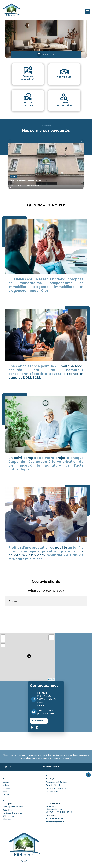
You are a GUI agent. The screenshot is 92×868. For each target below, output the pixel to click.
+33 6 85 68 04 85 (46, 691)
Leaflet (51, 660)
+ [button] (3, 617)
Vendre (6, 775)
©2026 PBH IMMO (10, 852)
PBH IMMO (42, 674)
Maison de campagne (56, 769)
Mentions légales (29, 852)
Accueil (6, 763)
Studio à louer (52, 772)
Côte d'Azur (8, 790)
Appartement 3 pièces (57, 763)
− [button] (3, 621)
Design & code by (6, 863)
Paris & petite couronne (14, 787)
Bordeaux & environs (12, 794)
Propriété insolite (54, 766)
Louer (5, 772)
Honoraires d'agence (49, 852)
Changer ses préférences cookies (18, 856)
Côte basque (8, 797)
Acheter (6, 769)
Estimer (6, 766)
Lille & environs (9, 800)
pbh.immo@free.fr (46, 694)
